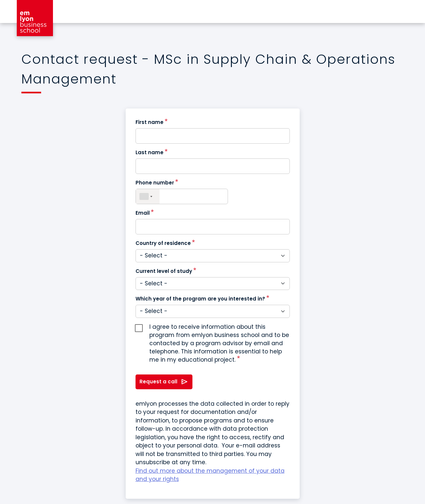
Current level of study (164, 271)
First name (150, 122)
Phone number (155, 183)
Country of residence (163, 243)
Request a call (158, 382)
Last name (150, 152)
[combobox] (148, 196)
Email (143, 213)
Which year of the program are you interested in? (200, 299)
